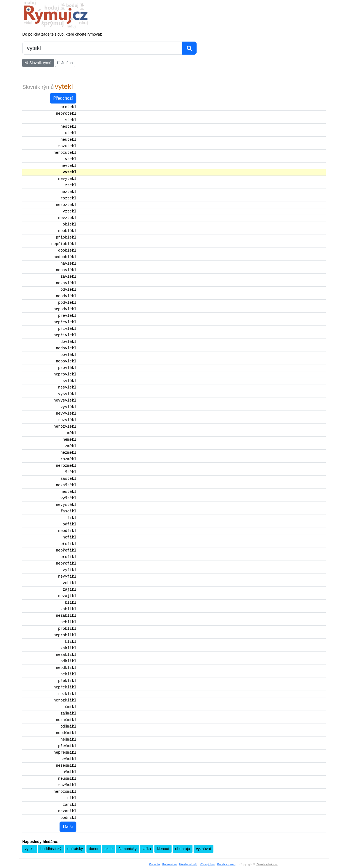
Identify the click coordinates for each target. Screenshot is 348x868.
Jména (65, 63)
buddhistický (51, 849)
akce (108, 849)
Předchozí (63, 98)
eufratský (75, 849)
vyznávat (203, 849)
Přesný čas (207, 864)
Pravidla (154, 864)
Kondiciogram (226, 864)
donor (94, 849)
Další (68, 827)
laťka (147, 849)
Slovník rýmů (38, 63)
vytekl (30, 849)
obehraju (183, 849)
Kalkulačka (170, 864)
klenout (163, 849)
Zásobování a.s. (267, 864)
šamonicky (128, 849)
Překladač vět (188, 864)
